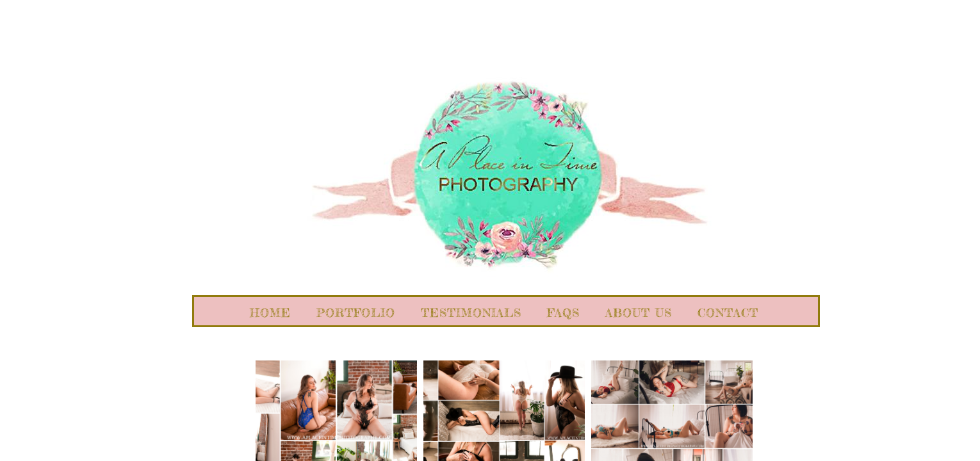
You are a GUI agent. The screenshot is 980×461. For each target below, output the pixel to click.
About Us (639, 312)
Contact (728, 312)
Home (270, 312)
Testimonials (471, 312)
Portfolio (356, 312)
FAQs (563, 312)
